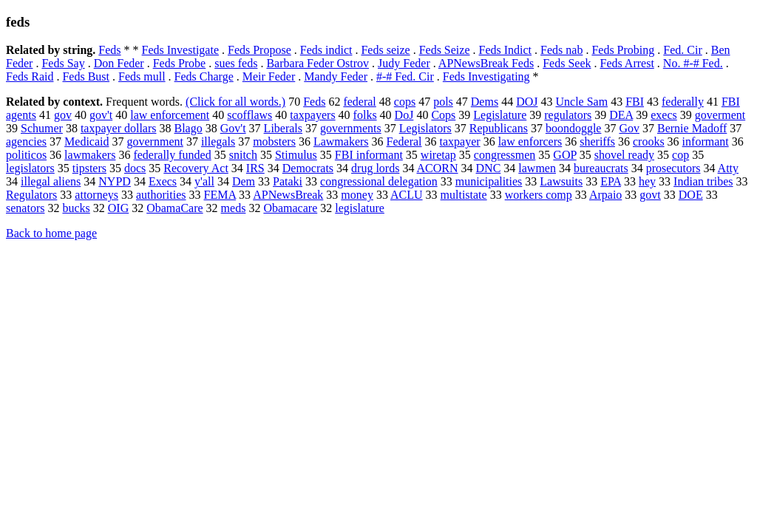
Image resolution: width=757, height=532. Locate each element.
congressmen (505, 155)
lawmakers (90, 155)
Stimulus (296, 155)
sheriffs (597, 141)
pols (443, 102)
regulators (568, 115)
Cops (443, 115)
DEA (621, 115)
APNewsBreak (288, 195)
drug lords (375, 168)
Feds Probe (180, 63)
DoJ (404, 115)
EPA (611, 181)
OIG (118, 208)
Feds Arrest (627, 63)
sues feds (236, 63)
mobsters (274, 141)
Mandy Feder (336, 76)
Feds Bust (86, 76)
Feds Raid (30, 76)
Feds (109, 50)
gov (63, 115)
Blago (189, 128)
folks (365, 115)
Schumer (42, 128)
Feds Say (63, 63)
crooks (649, 141)
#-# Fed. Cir (405, 76)
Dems (485, 102)
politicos (26, 155)
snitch (243, 155)
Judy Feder (404, 63)
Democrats (308, 168)
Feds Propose (259, 50)
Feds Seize (445, 50)
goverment (720, 115)
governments (351, 128)
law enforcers (530, 141)
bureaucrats (601, 168)
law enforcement (170, 115)
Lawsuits (561, 181)
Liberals (283, 128)
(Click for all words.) (235, 102)
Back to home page (51, 233)
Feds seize (385, 50)
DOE (691, 195)
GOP (564, 155)
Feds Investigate (180, 50)
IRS (255, 168)
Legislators (425, 128)
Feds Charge (204, 76)
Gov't (233, 128)
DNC (489, 168)
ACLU (407, 195)
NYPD (115, 181)
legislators (30, 168)
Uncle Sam (581, 102)
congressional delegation (379, 181)
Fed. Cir (682, 50)
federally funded (172, 155)
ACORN (438, 168)
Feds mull (142, 76)
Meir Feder (269, 76)
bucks (76, 208)
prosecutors (673, 168)
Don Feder (119, 63)
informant (706, 141)
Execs (163, 181)
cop (680, 155)
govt (650, 195)
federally (683, 102)
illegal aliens (51, 181)
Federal (404, 141)
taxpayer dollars (119, 128)
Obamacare (290, 208)
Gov (629, 128)
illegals (218, 141)
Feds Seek (567, 63)
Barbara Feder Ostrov (318, 63)
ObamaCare (174, 208)
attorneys (96, 195)
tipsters (89, 168)
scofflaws (249, 115)
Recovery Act (196, 168)
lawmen (537, 168)
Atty (728, 168)
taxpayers (312, 115)
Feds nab (561, 50)
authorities (161, 195)
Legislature (500, 115)
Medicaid (86, 141)
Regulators (31, 195)
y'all (204, 181)
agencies (26, 141)
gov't (101, 115)
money (357, 195)
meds (234, 208)
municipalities (489, 181)
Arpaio (605, 195)
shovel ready (624, 155)
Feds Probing (623, 50)
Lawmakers (341, 141)
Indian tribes (703, 181)
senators (25, 208)
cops (405, 102)
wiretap (438, 155)
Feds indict (326, 50)
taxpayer (460, 141)
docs (135, 168)
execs (664, 115)
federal (359, 102)
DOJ (527, 102)
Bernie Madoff (692, 128)
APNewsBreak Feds (486, 63)
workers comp (539, 195)
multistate (464, 195)
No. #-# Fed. (693, 63)
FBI (635, 102)
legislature (360, 208)
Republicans (499, 128)
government (155, 141)
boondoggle (574, 128)
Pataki (288, 181)
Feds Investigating (486, 76)
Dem (244, 181)
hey (647, 181)
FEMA (220, 195)
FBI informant (369, 155)
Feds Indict (506, 50)
